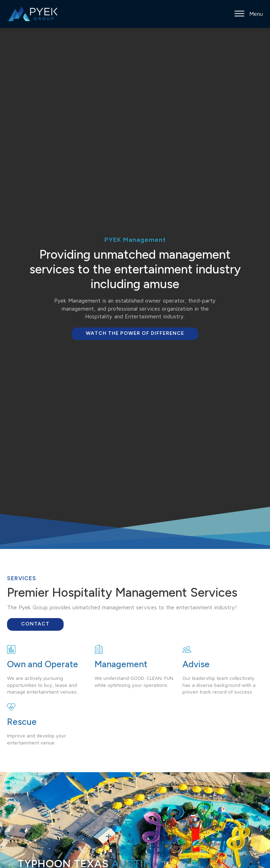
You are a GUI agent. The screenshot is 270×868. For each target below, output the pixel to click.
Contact (35, 624)
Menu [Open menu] (249, 14)
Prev (9, 830)
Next (261, 830)
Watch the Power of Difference (135, 333)
